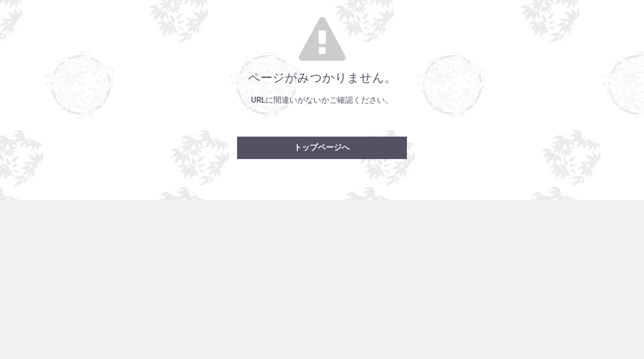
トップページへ (322, 147)
